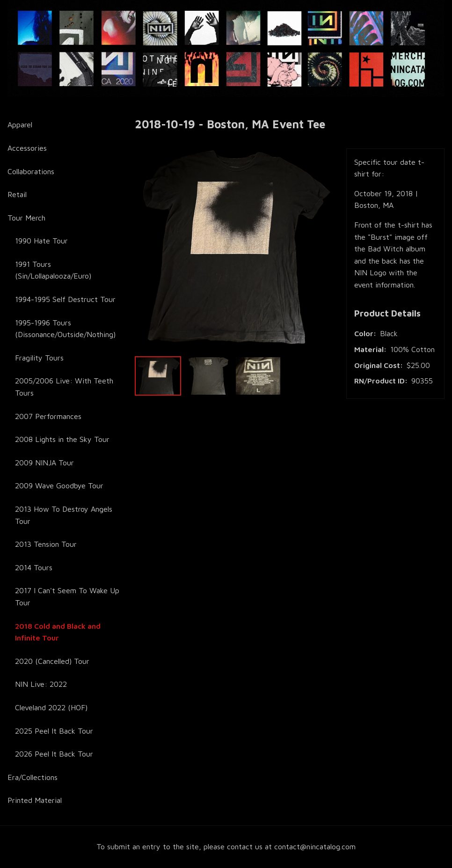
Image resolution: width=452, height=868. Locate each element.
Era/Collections (33, 777)
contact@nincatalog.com (315, 846)
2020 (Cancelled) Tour (52, 661)
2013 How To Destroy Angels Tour (64, 515)
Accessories (27, 148)
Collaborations (31, 171)
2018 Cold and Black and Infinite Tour (58, 632)
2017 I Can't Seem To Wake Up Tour (67, 596)
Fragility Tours (39, 358)
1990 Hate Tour (41, 241)
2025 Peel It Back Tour (54, 731)
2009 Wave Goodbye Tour (59, 485)
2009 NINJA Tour (44, 463)
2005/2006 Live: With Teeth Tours (64, 387)
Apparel (20, 125)
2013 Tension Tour (46, 544)
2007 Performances (48, 416)
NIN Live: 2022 (41, 684)
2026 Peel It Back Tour (54, 754)
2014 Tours (34, 567)
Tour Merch (26, 218)
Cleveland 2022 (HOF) (51, 707)
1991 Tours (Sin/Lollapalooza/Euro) (53, 270)
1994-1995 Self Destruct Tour (65, 299)
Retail (17, 194)
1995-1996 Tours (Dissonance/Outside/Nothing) (65, 329)
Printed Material (35, 800)
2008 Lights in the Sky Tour (62, 439)
